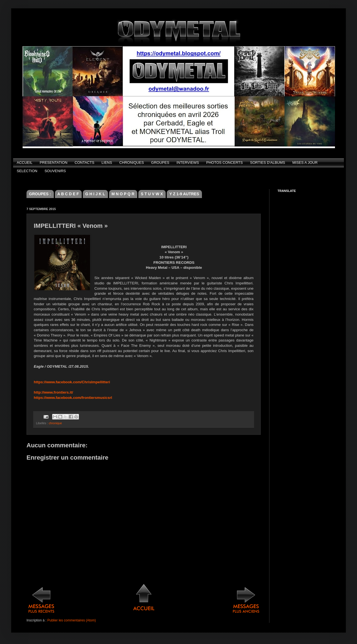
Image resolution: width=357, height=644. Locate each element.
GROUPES (160, 163)
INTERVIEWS (188, 163)
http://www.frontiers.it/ (53, 392)
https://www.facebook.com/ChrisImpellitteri (72, 382)
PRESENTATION (53, 163)
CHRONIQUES (132, 163)
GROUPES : (40, 194)
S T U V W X (152, 194)
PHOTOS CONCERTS (225, 163)
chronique (55, 423)
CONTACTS (85, 163)
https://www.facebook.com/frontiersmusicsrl (73, 398)
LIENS (107, 163)
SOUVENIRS (55, 171)
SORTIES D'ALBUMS (267, 163)
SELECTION (27, 171)
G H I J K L (95, 194)
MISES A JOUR (305, 163)
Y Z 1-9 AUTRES (184, 194)
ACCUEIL (25, 163)
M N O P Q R (123, 194)
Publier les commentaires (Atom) (72, 620)
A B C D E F (68, 194)
